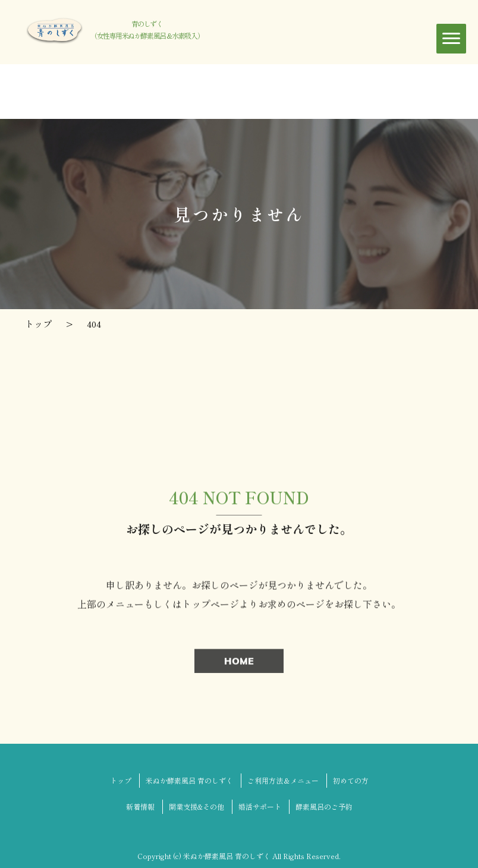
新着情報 (140, 806)
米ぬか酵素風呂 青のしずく (189, 780)
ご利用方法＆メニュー (283, 780)
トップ (121, 780)
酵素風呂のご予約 (324, 806)
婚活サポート (260, 806)
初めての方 (351, 780)
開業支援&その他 (196, 806)
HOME (239, 663)
